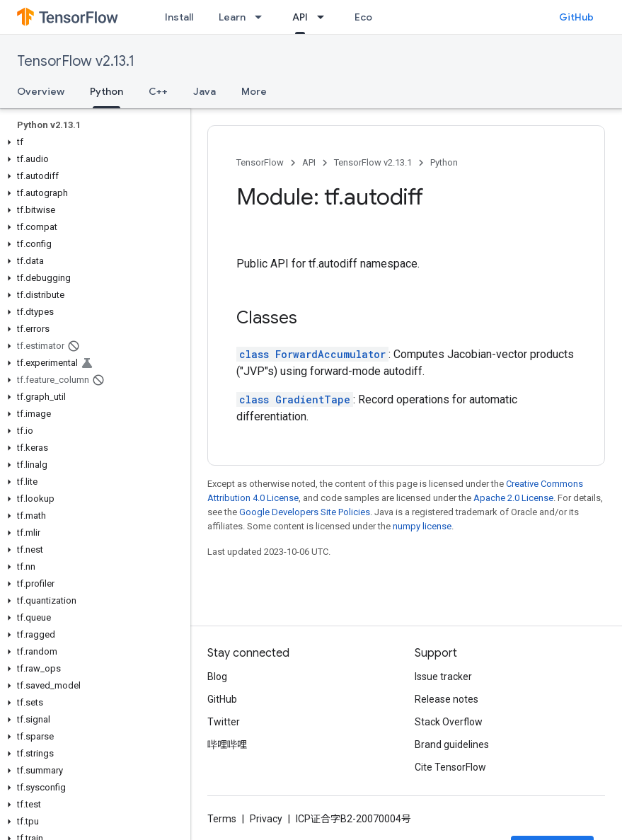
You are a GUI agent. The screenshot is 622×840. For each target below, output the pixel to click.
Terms (222, 819)
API (309, 162)
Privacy (266, 819)
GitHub (576, 17)
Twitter (224, 722)
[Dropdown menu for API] (325, 17)
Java (205, 91)
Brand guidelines (452, 744)
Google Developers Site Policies (305, 512)
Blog (217, 677)
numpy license (422, 526)
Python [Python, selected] (106, 91)
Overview (41, 91)
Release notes (447, 699)
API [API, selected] (300, 17)
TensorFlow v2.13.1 (76, 61)
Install (179, 17)
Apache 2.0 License (513, 498)
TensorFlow (260, 162)
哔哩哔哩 (227, 744)
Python (444, 162)
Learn (232, 17)
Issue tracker (443, 677)
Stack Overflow (449, 722)
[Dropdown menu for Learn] (263, 17)
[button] (92, 142)
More (254, 91)
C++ (158, 91)
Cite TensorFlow (450, 767)
